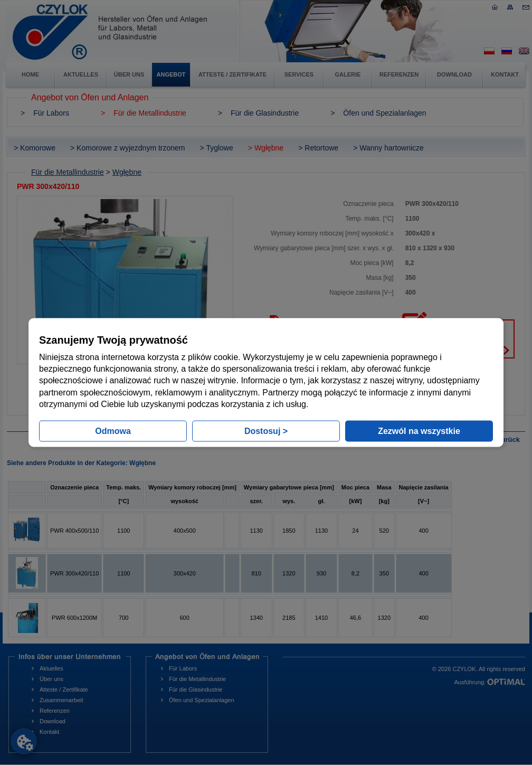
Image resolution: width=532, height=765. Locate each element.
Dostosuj (266, 431)
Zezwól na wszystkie (419, 431)
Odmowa (113, 431)
